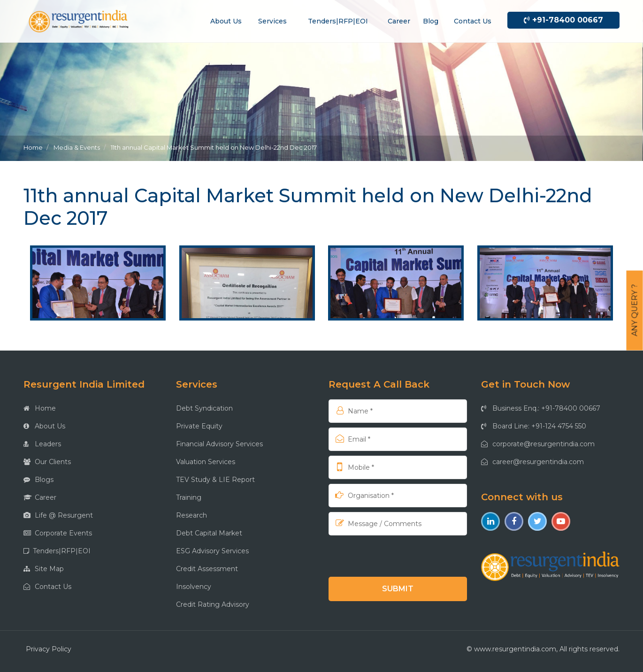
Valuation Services (206, 462)
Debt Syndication (204, 408)
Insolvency (194, 587)
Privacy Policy (49, 649)
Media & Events (77, 147)
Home (33, 147)
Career (399, 21)
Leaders (42, 444)
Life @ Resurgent (58, 515)
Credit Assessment (207, 569)
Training (189, 497)
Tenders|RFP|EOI (338, 21)
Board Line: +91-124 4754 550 (534, 426)
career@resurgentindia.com (532, 462)
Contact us (473, 21)
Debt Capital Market (209, 533)
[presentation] (389, 556)
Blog (431, 21)
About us (226, 21)
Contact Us (47, 587)
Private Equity (199, 426)
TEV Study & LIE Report (215, 480)
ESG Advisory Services (212, 551)
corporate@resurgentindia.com (538, 444)
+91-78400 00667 (563, 20)
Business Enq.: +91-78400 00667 (541, 408)
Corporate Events (58, 533)
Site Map (44, 569)
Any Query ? (635, 310)
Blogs (38, 480)
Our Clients (47, 462)
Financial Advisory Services (219, 444)
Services (272, 21)
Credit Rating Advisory (213, 604)
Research (191, 515)
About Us (44, 426)
